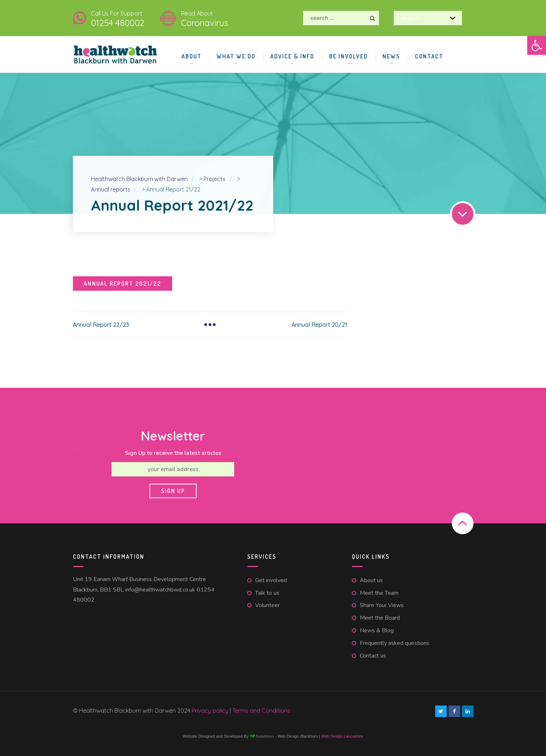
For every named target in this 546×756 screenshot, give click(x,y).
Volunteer (267, 605)
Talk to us (267, 593)
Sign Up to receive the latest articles (173, 453)
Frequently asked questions (395, 643)
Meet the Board (380, 618)
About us (371, 580)
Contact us (373, 656)
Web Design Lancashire (342, 736)
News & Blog (377, 630)
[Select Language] (428, 18)
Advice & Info (292, 56)
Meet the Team (379, 593)
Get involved (271, 580)
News (391, 56)
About (192, 56)
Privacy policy (211, 711)
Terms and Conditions (261, 711)
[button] (537, 45)
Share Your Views (382, 605)
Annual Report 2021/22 (123, 283)
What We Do (236, 56)
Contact (429, 56)
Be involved (348, 56)
